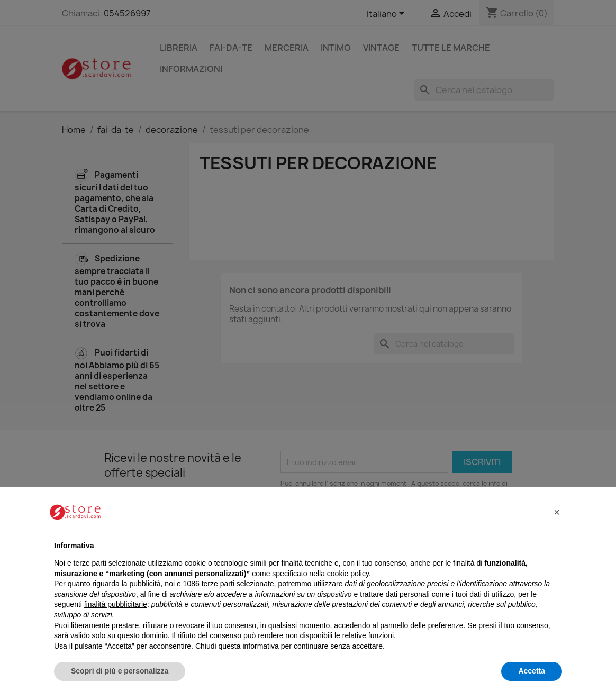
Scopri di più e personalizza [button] (120, 671)
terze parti (218, 584)
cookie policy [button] (348, 574)
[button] (557, 512)
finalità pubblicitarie (116, 604)
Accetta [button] (532, 671)
